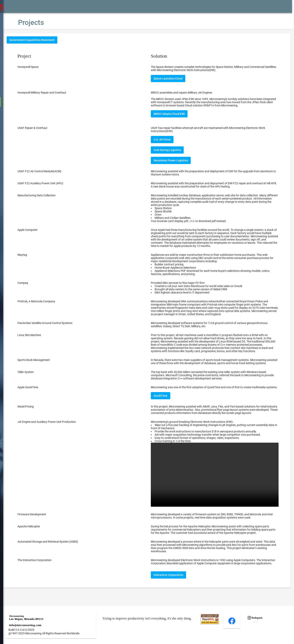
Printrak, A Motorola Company (48, 301)
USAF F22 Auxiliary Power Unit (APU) (52, 183)
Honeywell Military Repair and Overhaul (54, 93)
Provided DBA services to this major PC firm (218, 288)
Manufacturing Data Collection (49, 195)
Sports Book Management (46, 360)
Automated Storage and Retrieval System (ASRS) (60, 548)
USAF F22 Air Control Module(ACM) (51, 171)
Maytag (34, 255)
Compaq (35, 283)
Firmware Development (44, 521)
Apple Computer (40, 230)
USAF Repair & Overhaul (44, 128)
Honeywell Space (40, 67)
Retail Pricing (38, 413)
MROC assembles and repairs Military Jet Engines (188, 93)
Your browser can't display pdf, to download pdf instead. (195, 221)
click (198, 221)
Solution (165, 56)
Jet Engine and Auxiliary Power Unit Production (59, 431)
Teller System (38, 375)
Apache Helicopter (41, 533)
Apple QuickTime (40, 390)
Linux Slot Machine (41, 335)
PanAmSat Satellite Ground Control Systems (57, 323)
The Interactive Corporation (47, 567)
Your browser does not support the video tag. (218, 483)
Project (36, 56)
